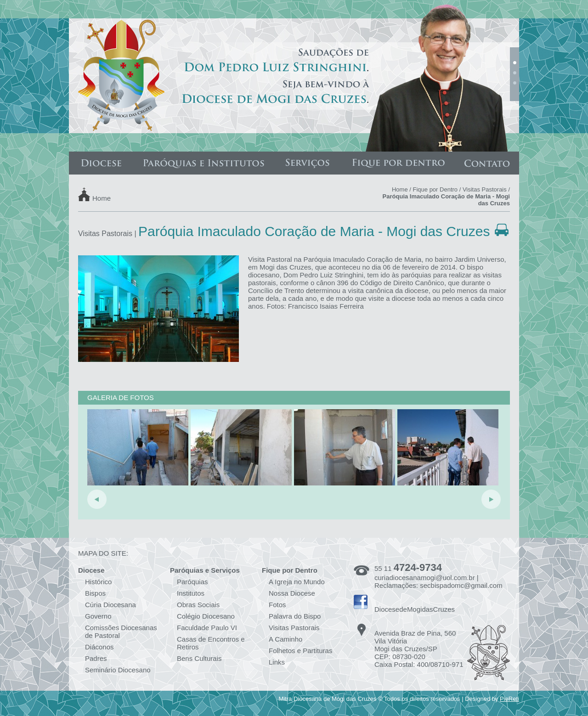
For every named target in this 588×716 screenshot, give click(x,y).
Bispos (95, 593)
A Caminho (286, 639)
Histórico (98, 582)
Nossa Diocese (292, 593)
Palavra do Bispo (295, 616)
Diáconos (99, 647)
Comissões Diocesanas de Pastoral (121, 631)
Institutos (191, 593)
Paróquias (192, 582)
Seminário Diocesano (118, 670)
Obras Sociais (198, 605)
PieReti (509, 699)
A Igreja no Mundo (297, 582)
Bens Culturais (199, 658)
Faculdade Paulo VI (207, 628)
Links (277, 662)
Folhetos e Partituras (300, 651)
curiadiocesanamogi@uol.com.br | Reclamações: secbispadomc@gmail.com (438, 581)
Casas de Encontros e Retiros (211, 643)
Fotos (277, 605)
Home (102, 198)
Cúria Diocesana (110, 605)
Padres (96, 658)
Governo (98, 616)
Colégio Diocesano (206, 616)
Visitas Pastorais (485, 189)
